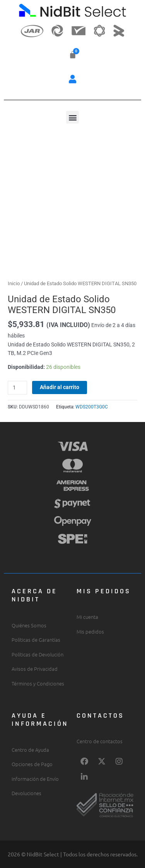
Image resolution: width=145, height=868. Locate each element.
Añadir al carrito (60, 387)
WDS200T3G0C (92, 407)
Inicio (14, 283)
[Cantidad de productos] (17, 388)
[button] (73, 79)
